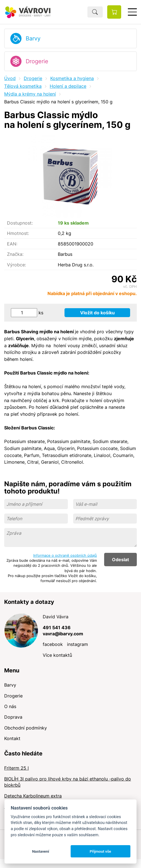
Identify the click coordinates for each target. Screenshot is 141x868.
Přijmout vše (100, 851)
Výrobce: (16, 265)
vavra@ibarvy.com (63, 634)
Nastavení (41, 851)
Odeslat (120, 560)
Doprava (13, 717)
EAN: (12, 244)
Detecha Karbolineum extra (33, 796)
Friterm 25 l (16, 768)
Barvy (33, 38)
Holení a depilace (68, 86)
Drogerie (37, 61)
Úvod (10, 78)
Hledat (95, 12)
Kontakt (12, 738)
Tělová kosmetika (23, 86)
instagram (77, 644)
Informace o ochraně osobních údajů (65, 555)
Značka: (15, 254)
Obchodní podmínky (26, 728)
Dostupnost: (20, 223)
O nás (10, 706)
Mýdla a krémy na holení (30, 94)
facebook (53, 644)
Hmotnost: (18, 233)
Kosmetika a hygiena (72, 78)
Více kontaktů (57, 655)
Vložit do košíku (97, 313)
